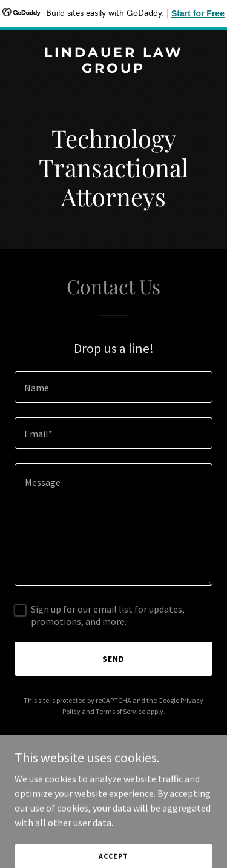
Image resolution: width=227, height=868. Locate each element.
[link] (113, 69)
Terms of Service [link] (120, 711)
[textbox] (113, 387)
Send (113, 659)
